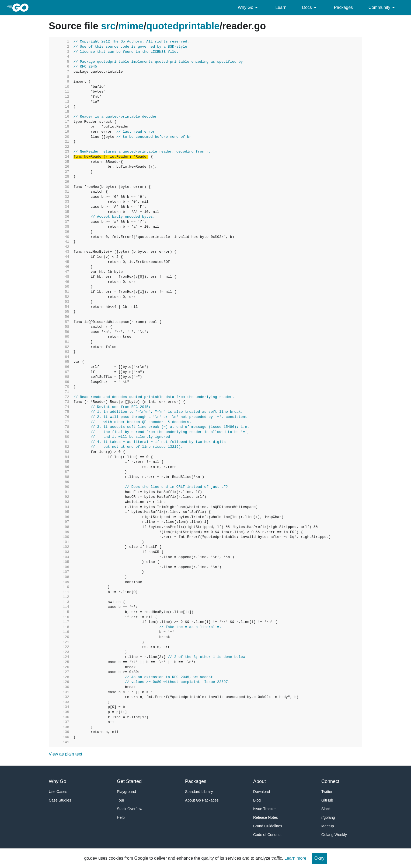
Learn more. (296, 858)
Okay (319, 858)
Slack (326, 809)
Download (262, 792)
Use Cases (58, 792)
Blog (257, 800)
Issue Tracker (264, 809)
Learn (281, 7)
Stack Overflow (130, 809)
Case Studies (60, 800)
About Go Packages (202, 800)
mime (131, 26)
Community (383, 8)
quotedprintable (183, 26)
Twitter (327, 792)
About (260, 781)
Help (121, 817)
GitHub (327, 800)
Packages (343, 7)
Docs (310, 8)
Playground (126, 792)
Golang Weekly (334, 835)
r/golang (328, 817)
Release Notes (266, 817)
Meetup (328, 826)
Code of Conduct (267, 835)
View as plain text (65, 754)
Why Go (249, 8)
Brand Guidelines (268, 826)
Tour (121, 800)
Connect (330, 781)
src (108, 26)
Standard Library (199, 792)
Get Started (129, 781)
